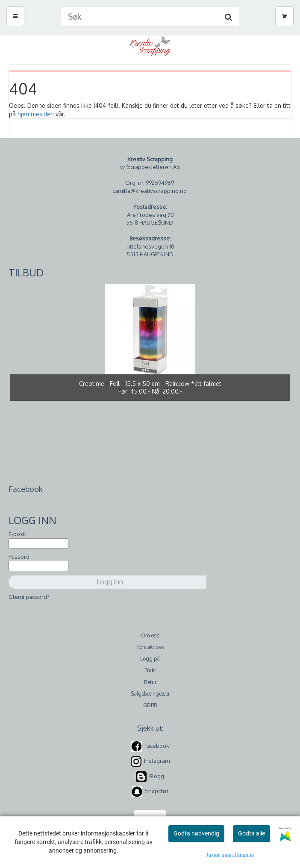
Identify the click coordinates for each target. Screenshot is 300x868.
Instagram (157, 761)
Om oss (150, 635)
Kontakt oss (150, 647)
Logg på (150, 659)
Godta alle (251, 833)
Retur (150, 682)
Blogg (157, 776)
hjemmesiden (36, 114)
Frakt (150, 670)
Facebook (157, 746)
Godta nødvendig (196, 833)
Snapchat (157, 791)
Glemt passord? (29, 597)
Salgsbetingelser (150, 694)
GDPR (150, 705)
